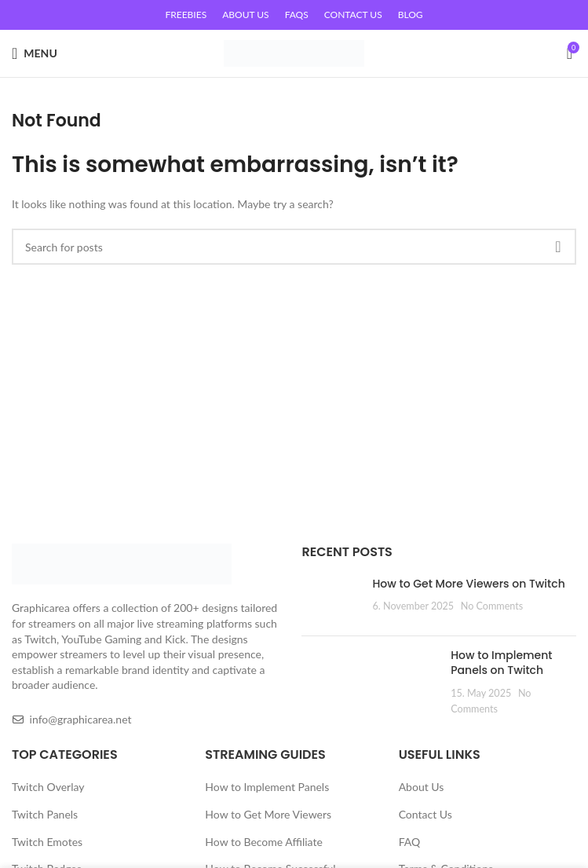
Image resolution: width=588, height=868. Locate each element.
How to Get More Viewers (268, 814)
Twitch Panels (45, 814)
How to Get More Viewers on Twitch (468, 584)
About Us (422, 787)
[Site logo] (294, 52)
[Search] (294, 247)
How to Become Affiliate (263, 842)
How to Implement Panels (267, 787)
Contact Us (425, 814)
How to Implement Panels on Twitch (501, 663)
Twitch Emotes (47, 842)
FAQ (410, 842)
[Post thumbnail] (331, 600)
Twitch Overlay (48, 787)
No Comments (492, 606)
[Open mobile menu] (35, 53)
